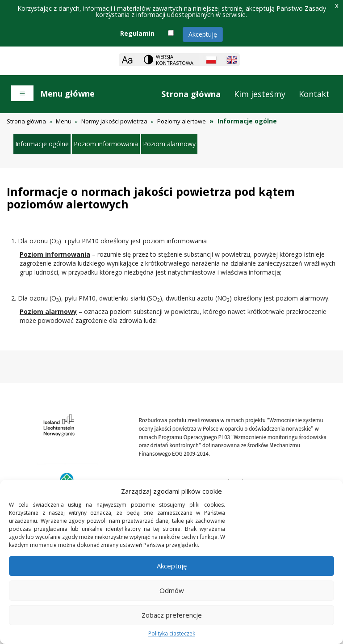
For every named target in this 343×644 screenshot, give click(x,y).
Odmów (172, 590)
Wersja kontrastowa (175, 60)
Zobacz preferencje (172, 615)
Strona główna (191, 94)
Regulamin (137, 33)
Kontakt (314, 94)
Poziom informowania (106, 144)
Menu (64, 121)
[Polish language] (211, 60)
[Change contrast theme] (169, 60)
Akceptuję (203, 34)
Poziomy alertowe (182, 121)
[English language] (232, 60)
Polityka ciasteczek (172, 633)
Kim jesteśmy (260, 94)
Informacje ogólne (42, 144)
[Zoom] (127, 60)
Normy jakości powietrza (114, 121)
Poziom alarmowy (169, 144)
